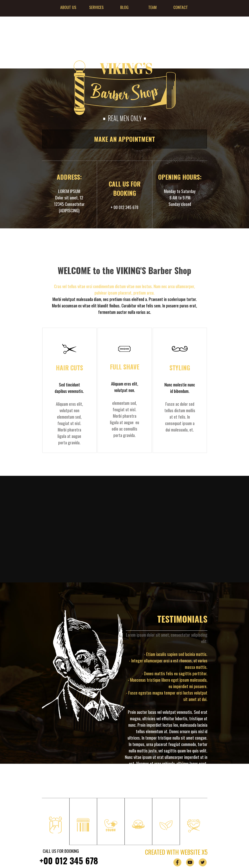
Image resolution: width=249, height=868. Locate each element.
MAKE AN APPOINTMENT (124, 139)
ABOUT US (68, 7)
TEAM (152, 7)
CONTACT (181, 7)
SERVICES (96, 7)
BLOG (124, 7)
